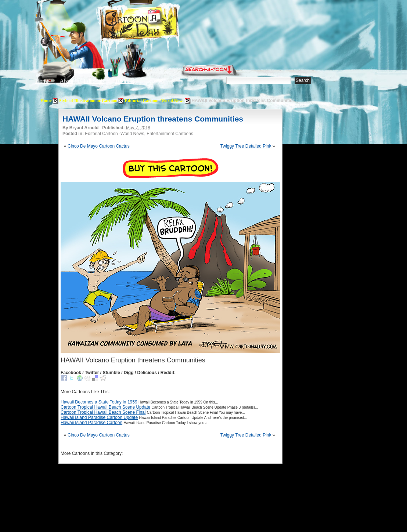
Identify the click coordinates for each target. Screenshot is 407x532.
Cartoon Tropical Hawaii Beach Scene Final (103, 412)
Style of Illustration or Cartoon (88, 101)
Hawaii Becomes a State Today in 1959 (99, 402)
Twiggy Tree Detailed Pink (246, 146)
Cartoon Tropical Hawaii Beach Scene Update (105, 407)
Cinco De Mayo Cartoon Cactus (99, 146)
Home (42, 81)
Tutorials (124, 81)
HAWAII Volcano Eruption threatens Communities (153, 119)
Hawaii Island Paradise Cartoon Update (99, 417)
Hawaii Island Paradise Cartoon (91, 423)
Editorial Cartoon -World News (155, 101)
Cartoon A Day (157, 24)
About (66, 81)
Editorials (94, 81)
